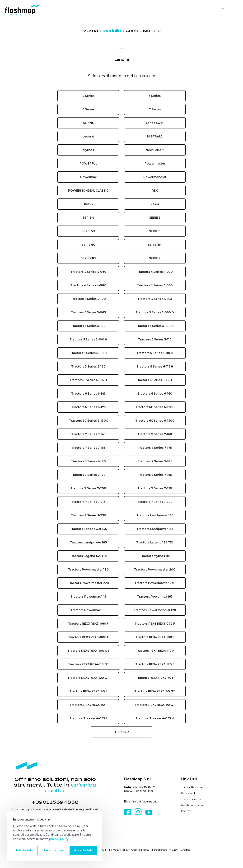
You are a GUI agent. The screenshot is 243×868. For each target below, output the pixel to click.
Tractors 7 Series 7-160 (155, 434)
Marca (90, 31)
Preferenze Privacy (165, 850)
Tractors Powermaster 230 (155, 583)
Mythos (88, 150)
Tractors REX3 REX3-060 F (88, 624)
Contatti (187, 811)
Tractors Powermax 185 (88, 610)
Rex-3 (88, 204)
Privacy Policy (119, 850)
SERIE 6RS (88, 258)
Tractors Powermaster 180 (88, 569)
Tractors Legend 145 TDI (88, 556)
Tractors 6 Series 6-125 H (88, 380)
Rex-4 (155, 204)
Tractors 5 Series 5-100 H (88, 339)
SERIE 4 (88, 218)
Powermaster (155, 163)
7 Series (155, 109)
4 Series (88, 96)
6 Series (88, 109)
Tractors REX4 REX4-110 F (155, 651)
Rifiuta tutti (25, 850)
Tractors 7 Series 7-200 (88, 488)
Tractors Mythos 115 (155, 556)
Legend (88, 136)
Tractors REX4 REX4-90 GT (155, 705)
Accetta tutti (84, 850)
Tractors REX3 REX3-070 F (155, 624)
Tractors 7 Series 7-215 (88, 502)
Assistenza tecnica (193, 805)
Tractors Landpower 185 (88, 542)
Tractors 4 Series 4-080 (88, 285)
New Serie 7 (155, 150)
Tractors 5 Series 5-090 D (155, 312)
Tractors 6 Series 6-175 (88, 407)
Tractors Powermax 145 (88, 597)
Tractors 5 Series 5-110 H (155, 353)
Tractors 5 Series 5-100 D (155, 326)
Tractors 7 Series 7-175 (155, 448)
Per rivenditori (191, 793)
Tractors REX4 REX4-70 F (155, 678)
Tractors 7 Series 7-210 (155, 488)
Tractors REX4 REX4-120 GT (88, 678)
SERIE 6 (155, 231)
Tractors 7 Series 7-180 (88, 461)
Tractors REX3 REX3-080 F (88, 637)
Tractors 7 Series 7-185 (155, 461)
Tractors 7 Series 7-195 (155, 475)
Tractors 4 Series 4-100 (88, 299)
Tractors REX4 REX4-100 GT (88, 651)
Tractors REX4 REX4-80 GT (155, 691)
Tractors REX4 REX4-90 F (88, 705)
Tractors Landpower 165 (155, 529)
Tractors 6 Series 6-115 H (155, 366)
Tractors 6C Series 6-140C (155, 421)
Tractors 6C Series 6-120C (155, 407)
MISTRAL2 (155, 136)
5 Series (155, 96)
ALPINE (88, 123)
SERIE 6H (155, 245)
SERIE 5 (155, 218)
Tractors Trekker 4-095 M (155, 718)
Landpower (155, 123)
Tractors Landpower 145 (88, 529)
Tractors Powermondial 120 (155, 610)
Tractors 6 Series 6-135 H (155, 380)
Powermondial (155, 177)
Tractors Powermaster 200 (155, 569)
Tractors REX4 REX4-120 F (155, 664)
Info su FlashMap (192, 787)
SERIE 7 (155, 258)
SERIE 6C (88, 245)
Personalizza (54, 850)
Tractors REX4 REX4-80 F (88, 691)
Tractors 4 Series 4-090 (155, 285)
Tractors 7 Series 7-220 (155, 502)
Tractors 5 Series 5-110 (155, 339)
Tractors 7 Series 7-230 (88, 515)
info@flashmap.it (145, 801)
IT (222, 10)
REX (155, 191)
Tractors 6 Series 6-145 (88, 394)
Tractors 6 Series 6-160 (155, 394)
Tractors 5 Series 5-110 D (88, 353)
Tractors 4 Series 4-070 (155, 272)
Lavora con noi (191, 799)
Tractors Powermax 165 (155, 597)
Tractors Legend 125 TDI (155, 542)
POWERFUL (88, 163)
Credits (185, 850)
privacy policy (59, 839)
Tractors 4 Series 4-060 (88, 272)
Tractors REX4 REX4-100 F (155, 637)
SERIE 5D (88, 231)
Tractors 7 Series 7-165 (88, 448)
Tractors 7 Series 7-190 (88, 475)
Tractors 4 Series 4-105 (155, 299)
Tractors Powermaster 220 (88, 583)
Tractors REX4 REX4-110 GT (88, 664)
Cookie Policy (140, 850)
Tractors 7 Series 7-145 (88, 434)
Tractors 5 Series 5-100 (88, 326)
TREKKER (122, 732)
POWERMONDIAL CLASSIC (88, 191)
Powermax (88, 177)
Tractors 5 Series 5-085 (88, 312)
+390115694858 (55, 802)
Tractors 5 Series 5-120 (88, 366)
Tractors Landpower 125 (155, 515)
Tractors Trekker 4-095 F (88, 718)
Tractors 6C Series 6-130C (88, 421)
